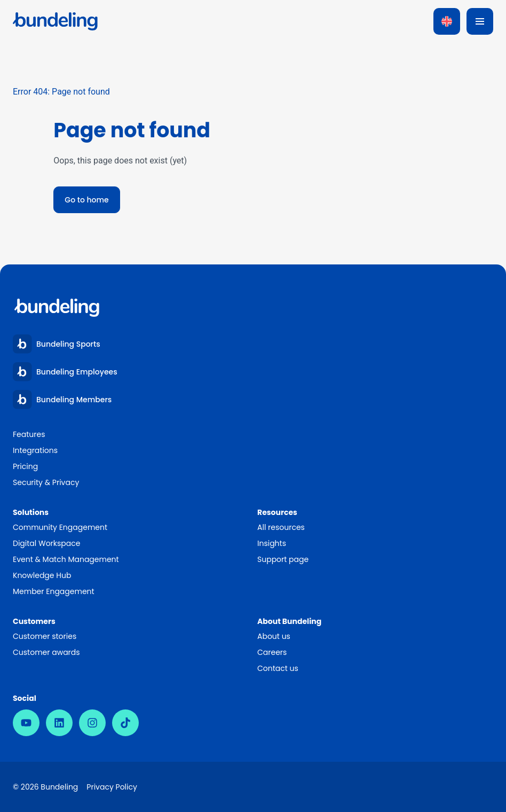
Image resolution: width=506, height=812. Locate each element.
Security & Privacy (46, 482)
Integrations (35, 450)
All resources (281, 527)
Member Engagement (54, 591)
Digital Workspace (46, 543)
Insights (272, 543)
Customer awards (46, 652)
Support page (283, 559)
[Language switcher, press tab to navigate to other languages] (447, 21)
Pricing (25, 466)
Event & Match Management (66, 559)
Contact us (278, 668)
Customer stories (45, 636)
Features (29, 434)
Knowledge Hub (42, 575)
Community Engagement (60, 527)
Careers (272, 652)
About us (274, 636)
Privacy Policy (112, 787)
